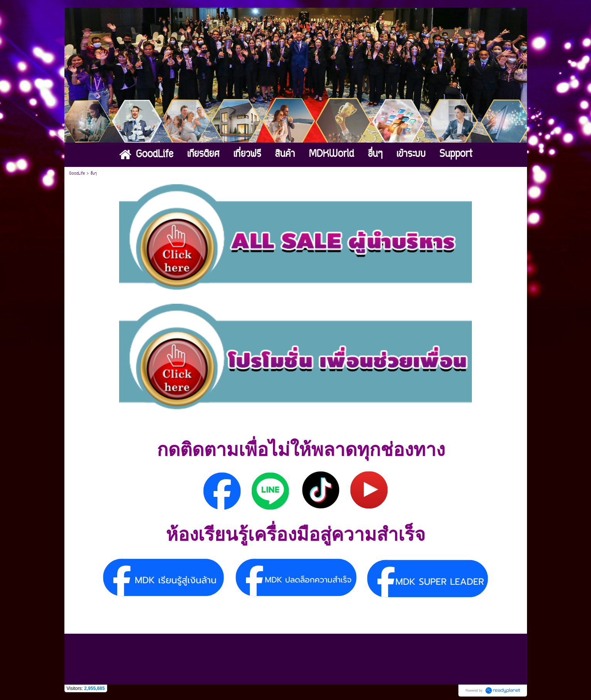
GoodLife (77, 174)
